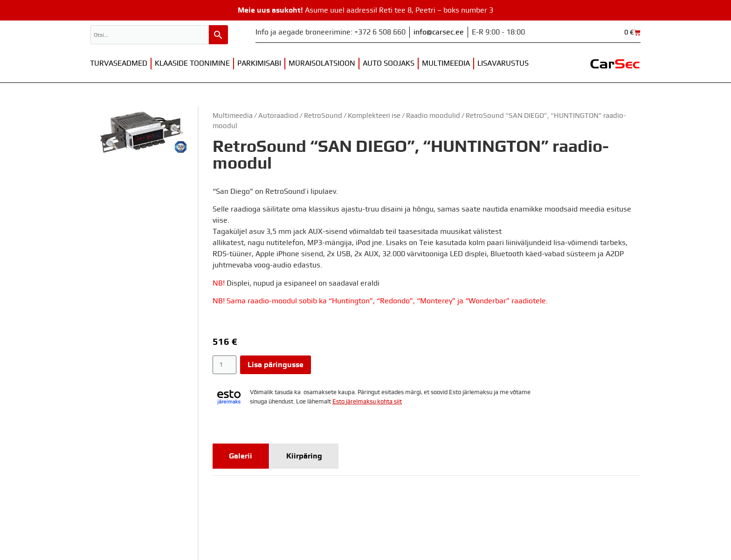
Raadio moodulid (433, 116)
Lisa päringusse (276, 365)
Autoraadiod (278, 116)
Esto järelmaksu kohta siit (367, 402)
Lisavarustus (503, 63)
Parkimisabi (259, 63)
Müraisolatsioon (322, 63)
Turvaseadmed (119, 63)
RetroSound (323, 116)
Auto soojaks (389, 63)
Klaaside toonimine (192, 63)
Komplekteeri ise (374, 116)
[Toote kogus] (224, 365)
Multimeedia (446, 63)
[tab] (241, 456)
